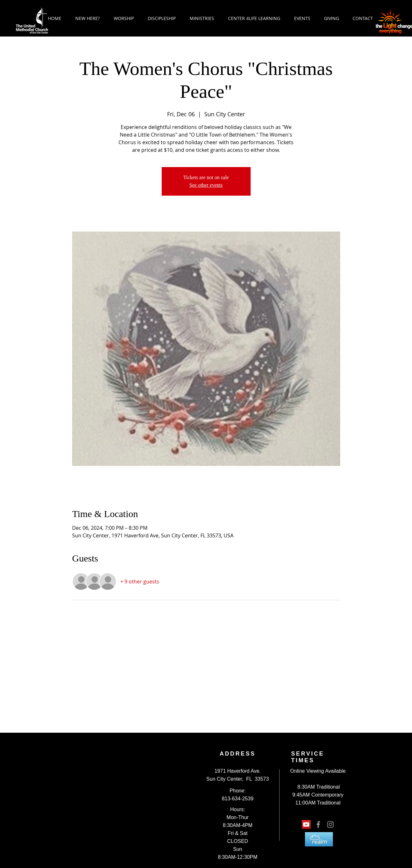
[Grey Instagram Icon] (330, 824)
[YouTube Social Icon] (306, 824)
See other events (206, 185)
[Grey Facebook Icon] (318, 824)
